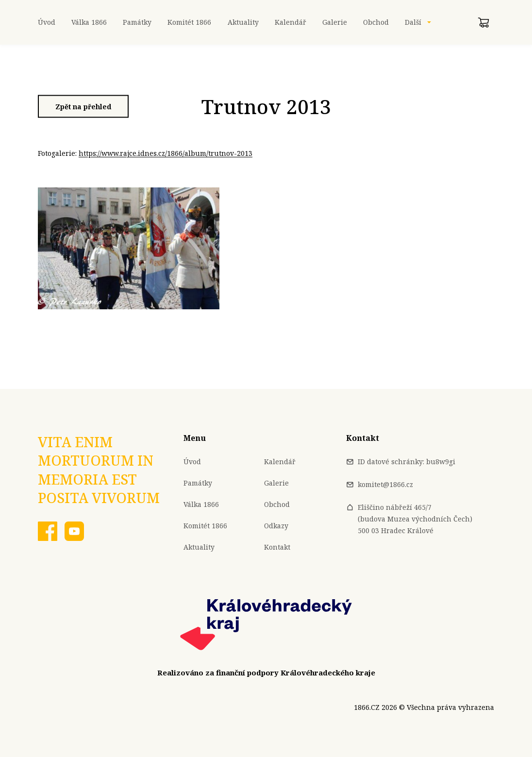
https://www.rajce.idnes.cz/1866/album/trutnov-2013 (166, 153)
